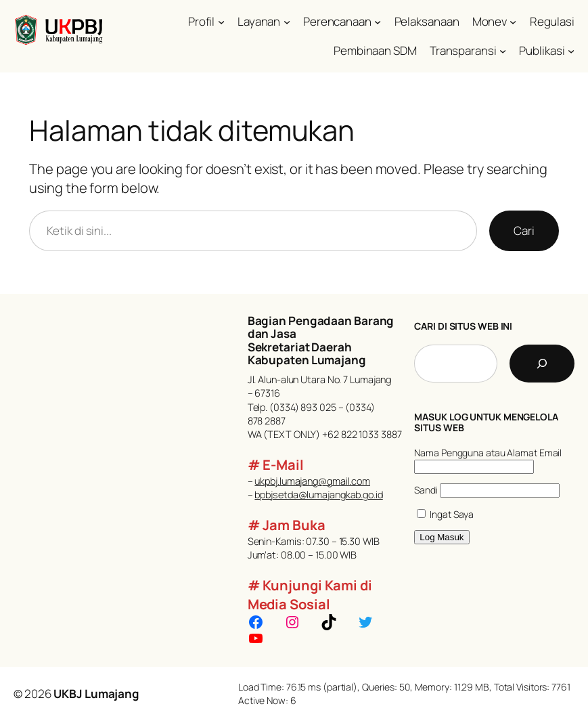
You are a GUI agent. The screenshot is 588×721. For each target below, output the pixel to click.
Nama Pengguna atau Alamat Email (488, 453)
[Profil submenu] (221, 22)
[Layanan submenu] (287, 22)
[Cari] (542, 364)
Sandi (426, 490)
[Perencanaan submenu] (378, 22)
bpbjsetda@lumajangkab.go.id (318, 495)
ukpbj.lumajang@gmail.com (312, 481)
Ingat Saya (445, 514)
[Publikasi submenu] (571, 51)
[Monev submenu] (513, 22)
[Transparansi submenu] (503, 51)
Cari (524, 231)
